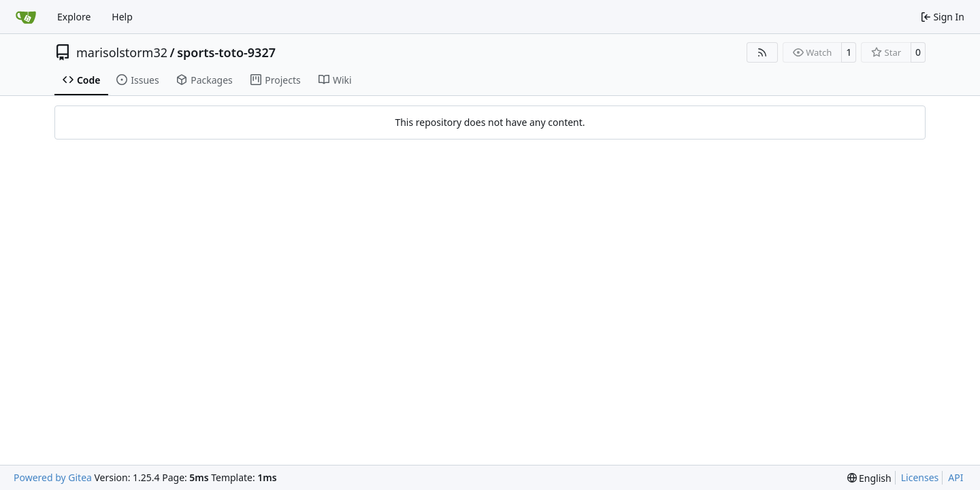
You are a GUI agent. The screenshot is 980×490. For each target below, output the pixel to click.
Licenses (920, 477)
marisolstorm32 (122, 52)
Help (122, 17)
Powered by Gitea (53, 477)
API (955, 477)
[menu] (869, 478)
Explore (74, 17)
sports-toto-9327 (226, 52)
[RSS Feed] (762, 52)
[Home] (26, 17)
